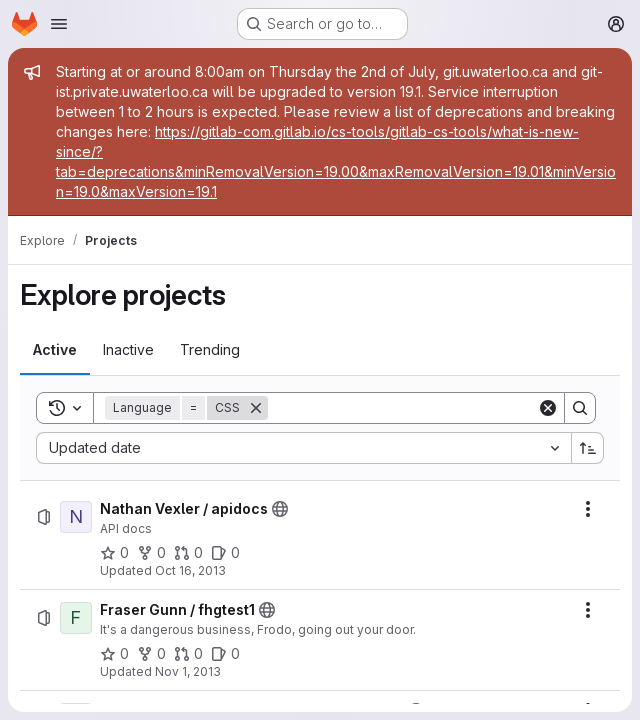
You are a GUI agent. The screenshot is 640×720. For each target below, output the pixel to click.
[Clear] (548, 408)
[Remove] (256, 408)
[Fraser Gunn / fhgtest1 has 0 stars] (114, 654)
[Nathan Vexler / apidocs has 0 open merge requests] (188, 553)
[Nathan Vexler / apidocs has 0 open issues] (225, 553)
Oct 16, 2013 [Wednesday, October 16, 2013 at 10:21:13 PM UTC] (190, 570)
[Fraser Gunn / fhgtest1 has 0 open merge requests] (188, 654)
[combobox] (303, 448)
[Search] (402, 408)
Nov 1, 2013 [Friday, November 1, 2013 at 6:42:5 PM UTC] (188, 671)
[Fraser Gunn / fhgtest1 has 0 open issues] (225, 654)
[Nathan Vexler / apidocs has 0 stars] (114, 553)
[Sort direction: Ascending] (588, 448)
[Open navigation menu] (59, 24)
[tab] (55, 350)
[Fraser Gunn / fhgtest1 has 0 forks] (151, 654)
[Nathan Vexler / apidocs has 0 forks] (151, 553)
